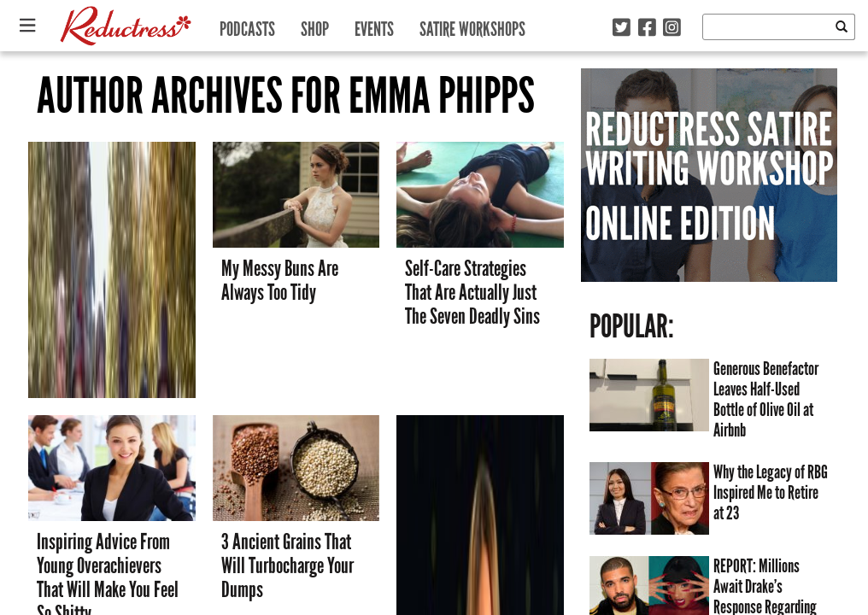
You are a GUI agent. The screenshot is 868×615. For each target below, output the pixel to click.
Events (374, 25)
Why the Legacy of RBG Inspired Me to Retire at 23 (771, 493)
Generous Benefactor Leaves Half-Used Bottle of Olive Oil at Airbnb (766, 400)
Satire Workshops (472, 25)
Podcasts (247, 25)
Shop (315, 25)
